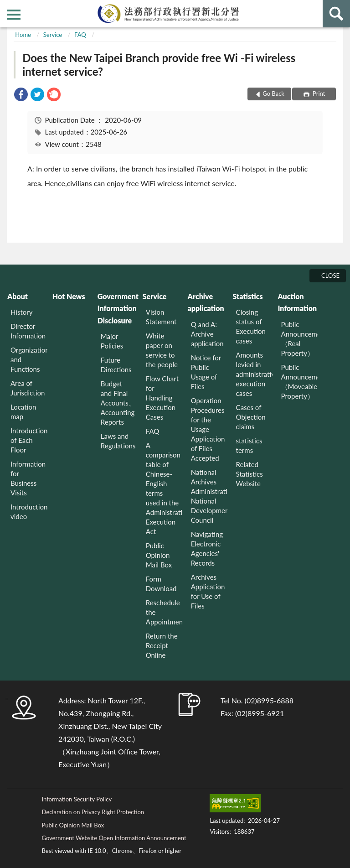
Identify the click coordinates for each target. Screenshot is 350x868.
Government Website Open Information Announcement (114, 838)
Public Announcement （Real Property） (300, 339)
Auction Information (297, 302)
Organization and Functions (29, 359)
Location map (23, 412)
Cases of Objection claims (251, 417)
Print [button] (318, 94)
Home (23, 35)
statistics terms (249, 445)
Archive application (206, 302)
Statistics (247, 296)
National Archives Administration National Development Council (209, 496)
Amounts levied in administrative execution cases (255, 374)
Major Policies (112, 341)
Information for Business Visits (28, 478)
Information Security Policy (77, 799)
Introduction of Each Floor (29, 440)
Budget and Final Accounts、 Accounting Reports (118, 403)
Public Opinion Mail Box (159, 555)
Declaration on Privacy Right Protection (93, 812)
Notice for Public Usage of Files (206, 372)
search (336, 14)
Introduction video (29, 512)
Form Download (161, 584)
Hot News (69, 296)
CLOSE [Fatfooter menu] (330, 275)
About (18, 296)
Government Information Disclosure (118, 308)
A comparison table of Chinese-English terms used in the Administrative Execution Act (164, 488)
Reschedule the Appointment (164, 612)
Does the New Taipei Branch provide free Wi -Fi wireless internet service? (159, 65)
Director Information (28, 331)
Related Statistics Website (250, 474)
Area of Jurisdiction (28, 388)
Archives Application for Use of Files (208, 591)
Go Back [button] (273, 94)
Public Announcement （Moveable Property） (300, 382)
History (21, 312)
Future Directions (116, 365)
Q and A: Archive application (207, 334)
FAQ (80, 35)
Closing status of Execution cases (251, 326)
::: (7, 7)
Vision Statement (161, 317)
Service (53, 35)
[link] (21, 96)
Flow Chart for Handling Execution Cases (162, 398)
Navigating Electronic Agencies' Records (207, 548)
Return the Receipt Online (162, 645)
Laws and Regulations (118, 441)
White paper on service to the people (162, 350)
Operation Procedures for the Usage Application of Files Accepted (208, 429)
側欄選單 (14, 15)
